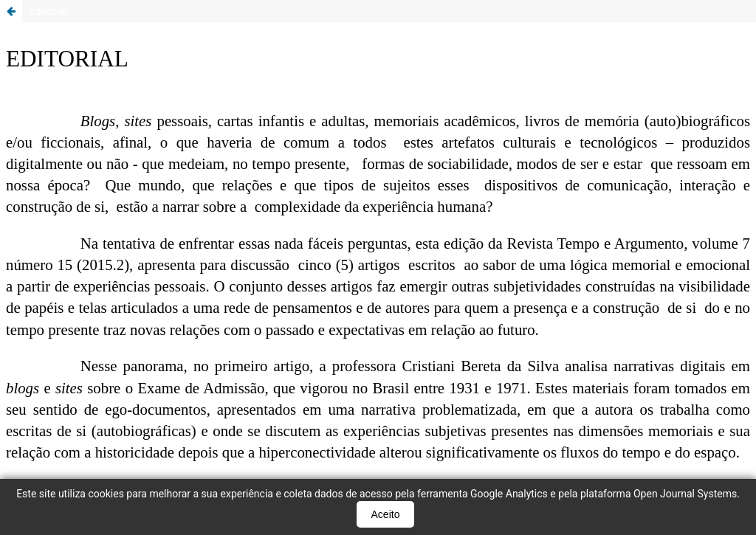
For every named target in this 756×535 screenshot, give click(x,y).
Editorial (48, 11)
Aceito (386, 514)
